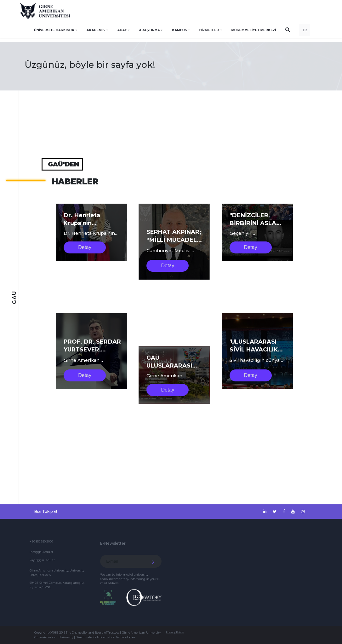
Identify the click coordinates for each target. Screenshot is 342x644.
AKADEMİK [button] (96, 30)
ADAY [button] (122, 30)
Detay (85, 247)
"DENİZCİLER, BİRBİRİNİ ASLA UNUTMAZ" (253, 223)
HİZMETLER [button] (209, 30)
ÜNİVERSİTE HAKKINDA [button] (54, 30)
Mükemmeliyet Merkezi (254, 30)
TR (305, 30)
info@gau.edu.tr (41, 552)
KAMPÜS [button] (180, 30)
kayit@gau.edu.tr (42, 560)
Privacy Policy (175, 632)
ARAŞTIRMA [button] (150, 30)
